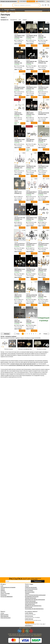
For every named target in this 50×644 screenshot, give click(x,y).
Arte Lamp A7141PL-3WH (20, 218)
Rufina (33, 193)
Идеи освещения (5, 616)
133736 (23, 204)
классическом (12, 365)
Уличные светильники (30, 601)
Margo (45, 114)
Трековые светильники (30, 598)
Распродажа (4, 595)
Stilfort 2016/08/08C (43, 269)
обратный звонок (31, 1)
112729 (47, 179)
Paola (45, 37)
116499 (35, 230)
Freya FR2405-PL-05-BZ (19, 36)
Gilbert (45, 219)
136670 (35, 153)
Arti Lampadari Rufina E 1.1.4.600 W (34, 192)
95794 (23, 22)
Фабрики (3, 590)
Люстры (27, 586)
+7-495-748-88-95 (23, 1)
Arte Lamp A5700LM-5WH (32, 295)
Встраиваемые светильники (32, 597)
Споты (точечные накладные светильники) (35, 595)
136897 (35, 48)
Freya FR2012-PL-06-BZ (43, 87)
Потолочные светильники (31, 589)
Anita (33, 168)
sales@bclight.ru (41, 1)
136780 (35, 256)
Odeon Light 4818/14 (43, 140)
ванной (34, 364)
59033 (47, 282)
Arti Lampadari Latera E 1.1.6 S (21, 166)
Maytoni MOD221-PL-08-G (20, 269)
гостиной (12, 364)
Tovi (32, 141)
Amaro (33, 245)
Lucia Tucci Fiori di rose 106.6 (21, 244)
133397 (47, 100)
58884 (23, 308)
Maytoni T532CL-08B (43, 218)
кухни (21, 364)
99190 (23, 74)
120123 (23, 179)
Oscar (21, 219)
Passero (45, 193)
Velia (21, 141)
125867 (47, 204)
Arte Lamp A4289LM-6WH (44, 192)
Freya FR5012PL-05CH (31, 166)
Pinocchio (34, 296)
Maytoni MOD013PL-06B (31, 61)
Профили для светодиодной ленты (33, 606)
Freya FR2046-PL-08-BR (19, 140)
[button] (47, 345)
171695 (35, 126)
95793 (47, 153)
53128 (35, 282)
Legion (45, 271)
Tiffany (45, 296)
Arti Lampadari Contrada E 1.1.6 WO (22, 87)
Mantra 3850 (41, 295)
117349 (23, 230)
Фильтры (5, 334)
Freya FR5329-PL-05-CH (31, 87)
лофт (24, 365)
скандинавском (38, 365)
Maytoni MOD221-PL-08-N (32, 218)
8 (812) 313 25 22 (29, 616)
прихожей (29, 364)
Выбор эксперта (4, 615)
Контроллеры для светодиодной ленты (34, 609)
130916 (23, 48)
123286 (23, 256)
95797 (35, 22)
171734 (47, 126)
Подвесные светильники (31, 587)
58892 (47, 22)
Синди (33, 114)
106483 (35, 74)
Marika (33, 271)
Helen (33, 89)
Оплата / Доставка (5, 593)
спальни (17, 364)
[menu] (8, 10)
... (38, 334)
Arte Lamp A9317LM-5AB (44, 113)
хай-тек (27, 365)
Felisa (45, 63)
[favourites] (23, 31)
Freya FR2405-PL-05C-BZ (32, 36)
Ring (32, 63)
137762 (23, 100)
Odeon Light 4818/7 (30, 140)
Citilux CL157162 (18, 295)
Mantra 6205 (17, 61)
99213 (47, 230)
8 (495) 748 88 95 (29, 613)
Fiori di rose (22, 245)
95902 (23, 126)
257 (40, 334)
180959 (47, 256)
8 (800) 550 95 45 (29, 619)
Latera (21, 168)
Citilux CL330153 (30, 113)
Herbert (45, 89)
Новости (3, 589)
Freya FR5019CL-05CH (43, 61)
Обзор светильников (6, 618)
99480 (35, 179)
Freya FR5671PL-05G (31, 269)
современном (19, 365)
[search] (38, 5)
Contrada (22, 89)
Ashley (21, 114)
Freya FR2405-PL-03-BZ (43, 166)
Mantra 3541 (41, 36)
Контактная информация (7, 597)
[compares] (20, 31)
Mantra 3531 (17, 321)
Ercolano (45, 245)
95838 (47, 74)
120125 (23, 282)
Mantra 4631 (29, 321)
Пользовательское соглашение (8, 587)
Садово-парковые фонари (31, 603)
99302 (23, 153)
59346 (35, 308)
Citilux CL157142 (18, 192)
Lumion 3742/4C (18, 113)
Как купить (3, 592)
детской (24, 364)
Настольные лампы (30, 592)
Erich (33, 219)
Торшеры (27, 593)
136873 (35, 204)
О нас (2, 586)
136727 (47, 48)
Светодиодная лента (30, 604)
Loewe (33, 322)
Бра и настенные (29, 590)
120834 (35, 100)
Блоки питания (29, 607)
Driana (21, 37)
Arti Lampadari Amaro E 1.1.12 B (33, 244)
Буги (21, 193)
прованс (32, 365)
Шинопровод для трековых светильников (35, 600)
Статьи (2, 613)
